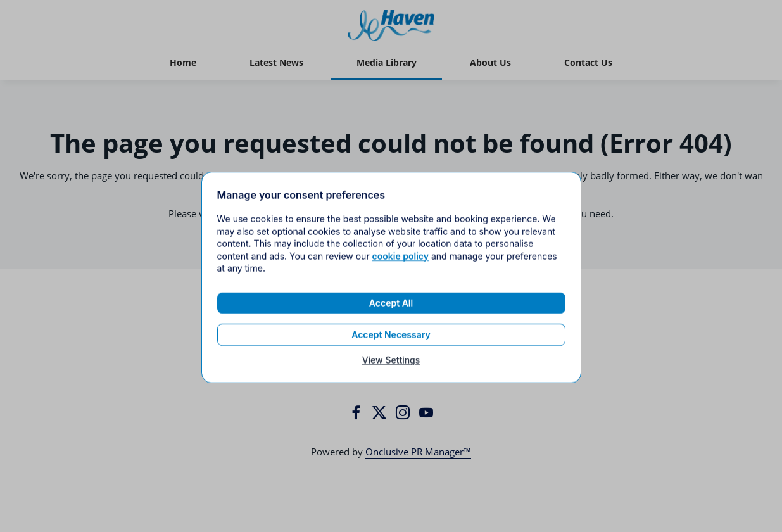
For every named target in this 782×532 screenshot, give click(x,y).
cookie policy (400, 263)
